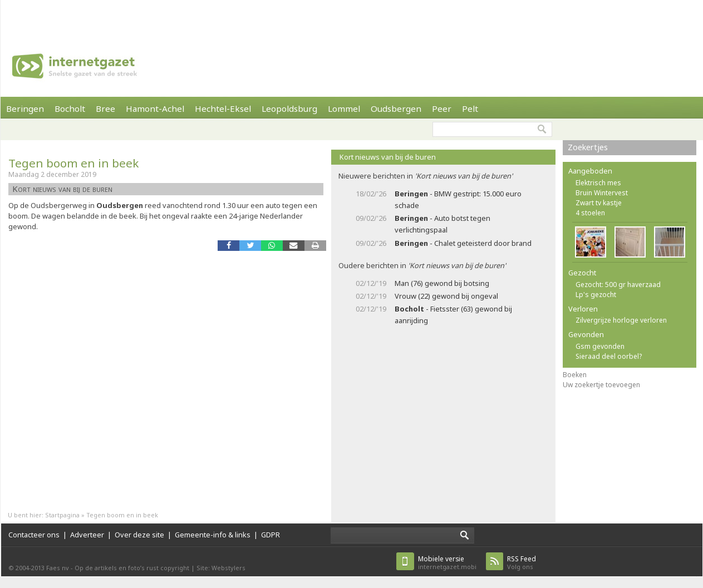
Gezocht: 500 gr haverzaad (618, 285)
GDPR (271, 535)
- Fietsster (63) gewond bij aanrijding (453, 315)
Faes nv (58, 568)
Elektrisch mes (598, 183)
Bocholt (70, 108)
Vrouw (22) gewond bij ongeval (446, 296)
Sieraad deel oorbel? (609, 356)
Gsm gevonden (600, 346)
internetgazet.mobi (447, 563)
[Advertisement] (158, 17)
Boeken (575, 375)
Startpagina (62, 515)
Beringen (25, 108)
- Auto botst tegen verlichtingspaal (443, 224)
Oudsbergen (396, 108)
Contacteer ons (34, 535)
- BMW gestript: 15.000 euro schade (458, 199)
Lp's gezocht (596, 295)
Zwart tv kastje (599, 203)
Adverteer (87, 535)
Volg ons (522, 563)
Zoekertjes (588, 147)
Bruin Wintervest (602, 193)
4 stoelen (590, 213)
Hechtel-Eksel (223, 108)
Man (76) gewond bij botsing (442, 283)
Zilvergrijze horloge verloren (621, 320)
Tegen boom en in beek (73, 163)
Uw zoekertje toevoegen (601, 385)
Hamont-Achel (155, 108)
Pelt (470, 108)
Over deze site (139, 535)
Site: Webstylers (221, 568)
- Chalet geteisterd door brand (463, 243)
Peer (442, 108)
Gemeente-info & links (213, 535)
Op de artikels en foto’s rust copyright (132, 568)
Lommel (344, 108)
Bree (105, 108)
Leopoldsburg (289, 108)
